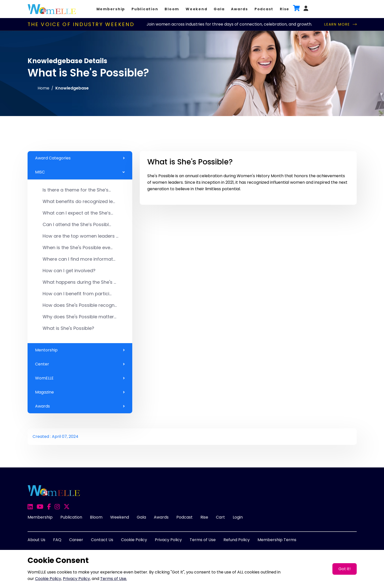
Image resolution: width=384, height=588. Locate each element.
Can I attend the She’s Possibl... (77, 224)
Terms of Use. (114, 579)
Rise (285, 9)
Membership (111, 9)
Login (238, 517)
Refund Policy (237, 540)
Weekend (196, 9)
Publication (145, 9)
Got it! (345, 569)
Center (80, 364)
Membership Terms (277, 540)
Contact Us (102, 540)
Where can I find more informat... (79, 259)
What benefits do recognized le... (79, 201)
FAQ (57, 540)
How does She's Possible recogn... (80, 305)
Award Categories (80, 158)
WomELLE (80, 378)
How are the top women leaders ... (80, 236)
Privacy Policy (168, 540)
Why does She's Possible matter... (79, 317)
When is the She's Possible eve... (78, 248)
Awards (239, 9)
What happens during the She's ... (79, 282)
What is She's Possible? (68, 328)
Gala (219, 9)
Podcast (264, 9)
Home (43, 88)
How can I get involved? (69, 271)
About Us (36, 540)
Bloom (172, 9)
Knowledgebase (72, 88)
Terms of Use (203, 540)
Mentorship (80, 350)
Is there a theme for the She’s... (77, 190)
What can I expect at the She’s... (78, 213)
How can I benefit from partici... (77, 294)
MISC (80, 172)
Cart (220, 517)
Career (76, 540)
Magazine (80, 392)
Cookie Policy (134, 540)
